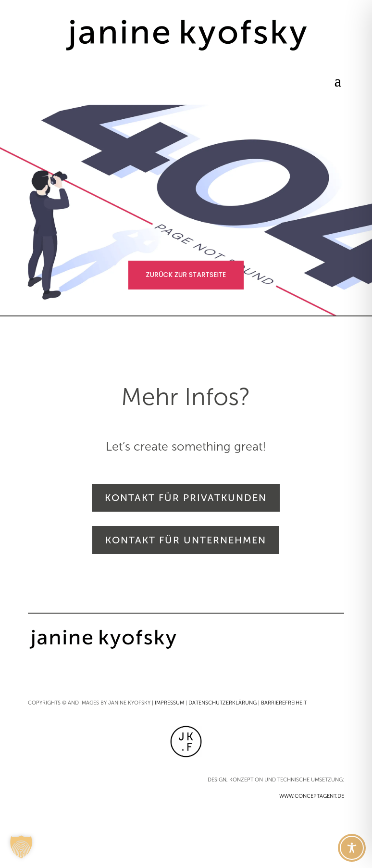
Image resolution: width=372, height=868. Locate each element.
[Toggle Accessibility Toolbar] (352, 848)
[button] (21, 847)
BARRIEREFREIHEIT (284, 703)
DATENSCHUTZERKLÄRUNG (223, 703)
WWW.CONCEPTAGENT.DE (312, 796)
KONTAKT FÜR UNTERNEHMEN (186, 540)
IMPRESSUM (169, 703)
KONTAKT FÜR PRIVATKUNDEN (186, 498)
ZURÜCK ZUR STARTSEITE (186, 275)
